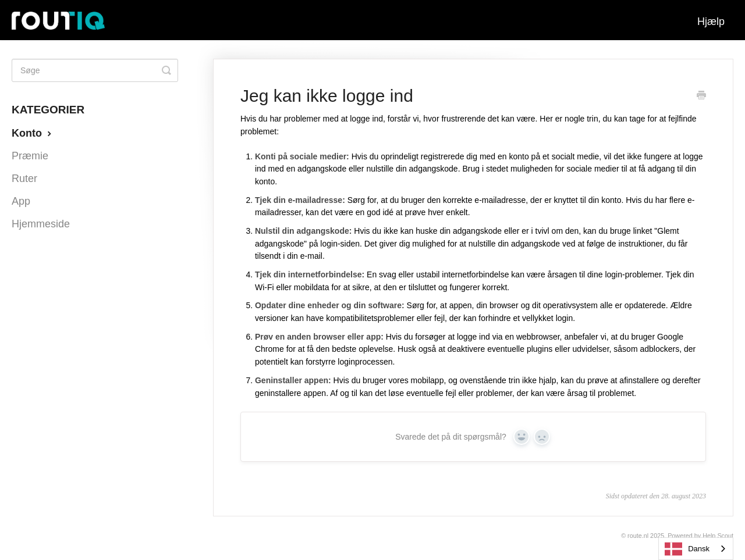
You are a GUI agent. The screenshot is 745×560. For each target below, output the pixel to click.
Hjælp (711, 22)
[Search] (95, 70)
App (21, 201)
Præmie (30, 156)
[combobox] (696, 549)
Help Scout (718, 536)
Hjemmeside (41, 224)
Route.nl (638, 536)
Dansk (687, 549)
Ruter (24, 179)
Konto (33, 133)
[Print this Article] (701, 97)
